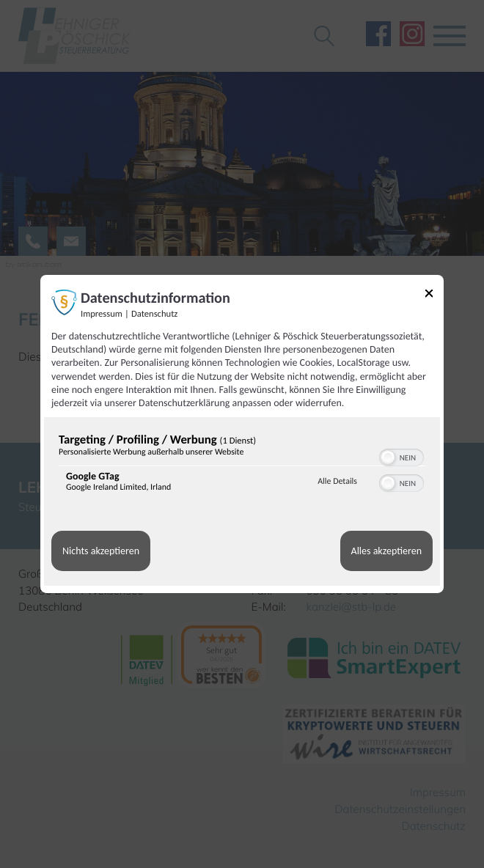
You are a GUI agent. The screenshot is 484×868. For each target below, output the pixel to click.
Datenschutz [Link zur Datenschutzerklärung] (154, 314)
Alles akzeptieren (386, 551)
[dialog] (242, 434)
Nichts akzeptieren (101, 551)
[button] (388, 457)
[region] (242, 466)
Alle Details (337, 482)
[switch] (401, 456)
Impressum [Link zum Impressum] (102, 314)
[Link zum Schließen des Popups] (429, 296)
